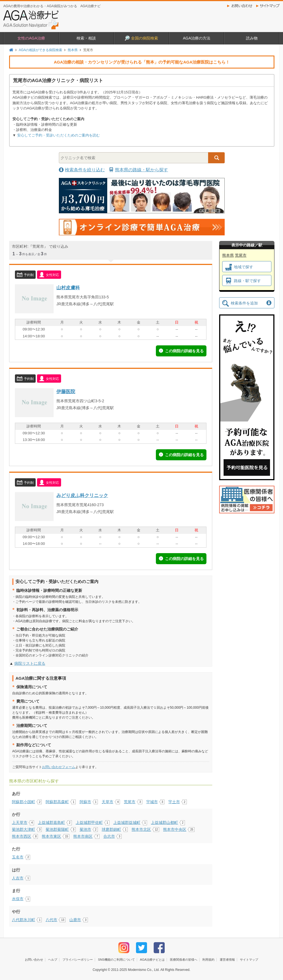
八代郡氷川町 (23, 920)
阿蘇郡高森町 (57, 802)
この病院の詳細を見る (184, 351)
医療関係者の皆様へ (184, 960)
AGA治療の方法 (197, 38)
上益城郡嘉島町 (51, 823)
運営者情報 (227, 960)
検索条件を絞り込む (85, 170)
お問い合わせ (240, 6)
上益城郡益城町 (127, 823)
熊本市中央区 (175, 829)
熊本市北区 (141, 829)
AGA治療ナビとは (152, 960)
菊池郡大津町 (23, 829)
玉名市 (18, 857)
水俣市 (18, 899)
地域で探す (239, 267)
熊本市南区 (83, 836)
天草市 (108, 802)
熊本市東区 (51, 836)
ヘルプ (53, 960)
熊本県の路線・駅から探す (141, 170)
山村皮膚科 (68, 288)
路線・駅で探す (243, 281)
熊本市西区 (22, 836)
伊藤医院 (66, 392)
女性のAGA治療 (31, 38)
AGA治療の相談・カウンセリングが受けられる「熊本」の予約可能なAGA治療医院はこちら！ (142, 62)
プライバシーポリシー (78, 960)
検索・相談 (86, 38)
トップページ (11, 50)
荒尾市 (130, 802)
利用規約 (208, 960)
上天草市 (20, 823)
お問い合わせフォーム (59, 767)
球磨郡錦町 (111, 829)
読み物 (252, 38)
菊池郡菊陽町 (57, 829)
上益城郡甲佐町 (89, 823)
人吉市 (18, 878)
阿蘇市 (85, 802)
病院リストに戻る (30, 663)
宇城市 (152, 802)
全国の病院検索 (141, 38)
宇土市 (174, 802)
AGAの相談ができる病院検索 (40, 50)
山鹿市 (75, 920)
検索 (216, 158)
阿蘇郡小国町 (23, 802)
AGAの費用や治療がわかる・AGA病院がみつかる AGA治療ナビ (52, 6)
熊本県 (73, 50)
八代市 (51, 920)
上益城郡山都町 (164, 823)
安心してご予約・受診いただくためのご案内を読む (58, 135)
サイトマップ (269, 6)
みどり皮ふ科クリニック (82, 495)
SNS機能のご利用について (116, 960)
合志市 (109, 836)
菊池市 (85, 829)
